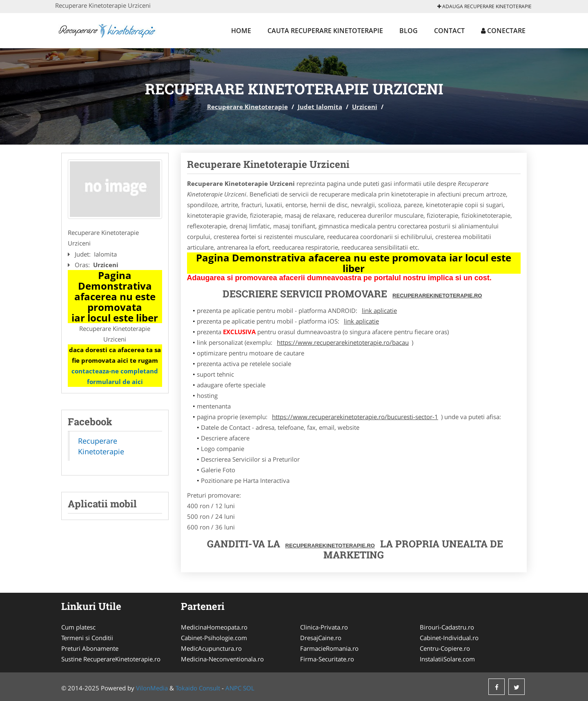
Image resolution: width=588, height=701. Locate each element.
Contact (449, 31)
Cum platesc (78, 627)
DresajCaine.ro (321, 638)
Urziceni (365, 107)
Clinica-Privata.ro (324, 627)
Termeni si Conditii (87, 638)
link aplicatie (379, 310)
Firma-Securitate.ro (327, 659)
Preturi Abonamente (90, 648)
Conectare (503, 31)
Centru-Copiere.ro (445, 648)
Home (241, 31)
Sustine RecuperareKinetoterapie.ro (111, 659)
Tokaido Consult (198, 688)
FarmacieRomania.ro (329, 648)
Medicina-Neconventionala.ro (222, 659)
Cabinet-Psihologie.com (214, 638)
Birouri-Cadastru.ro (447, 627)
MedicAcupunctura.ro (211, 648)
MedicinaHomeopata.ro (214, 627)
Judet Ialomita (320, 107)
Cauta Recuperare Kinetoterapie (325, 31)
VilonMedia (152, 688)
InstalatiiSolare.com (447, 659)
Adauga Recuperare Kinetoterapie (484, 6)
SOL (249, 688)
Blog (409, 31)
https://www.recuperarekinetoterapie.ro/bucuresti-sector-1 (355, 417)
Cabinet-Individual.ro (449, 638)
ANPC (233, 688)
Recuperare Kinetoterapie (247, 107)
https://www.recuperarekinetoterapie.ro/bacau (343, 342)
